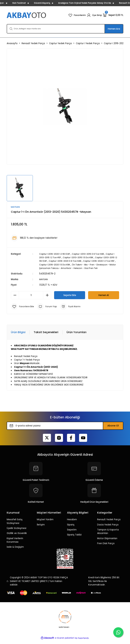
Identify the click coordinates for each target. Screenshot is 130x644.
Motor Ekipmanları (107, 542)
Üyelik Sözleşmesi (17, 532)
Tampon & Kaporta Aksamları (108, 535)
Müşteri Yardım (45, 523)
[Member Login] (94, 15)
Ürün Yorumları (76, 336)
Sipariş (71, 528)
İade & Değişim (15, 551)
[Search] (65, 29)
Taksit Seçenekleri (46, 336)
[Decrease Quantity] (15, 299)
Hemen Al (104, 299)
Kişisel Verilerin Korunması (15, 544)
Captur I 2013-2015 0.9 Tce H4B (91, 254)
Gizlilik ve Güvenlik (17, 537)
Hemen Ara (114, 29)
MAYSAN (44, 283)
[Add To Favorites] (23, 310)
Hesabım (72, 523)
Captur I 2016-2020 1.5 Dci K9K (66, 265)
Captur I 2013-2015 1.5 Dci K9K (82, 258)
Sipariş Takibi (74, 538)
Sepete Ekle (70, 299)
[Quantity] (31, 299)
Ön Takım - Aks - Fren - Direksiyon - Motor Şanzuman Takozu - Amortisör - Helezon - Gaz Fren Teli (79, 268)
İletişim (41, 528)
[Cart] (113, 15)
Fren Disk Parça (106, 547)
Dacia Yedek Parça (108, 528)
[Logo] (27, 15)
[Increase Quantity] (47, 299)
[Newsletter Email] (65, 429)
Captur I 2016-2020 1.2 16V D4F (56, 254)
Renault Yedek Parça (109, 523)
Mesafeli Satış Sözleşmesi (15, 525)
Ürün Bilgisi (18, 336)
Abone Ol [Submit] (113, 429)
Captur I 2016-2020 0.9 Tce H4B (75, 261)
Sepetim (72, 533)
